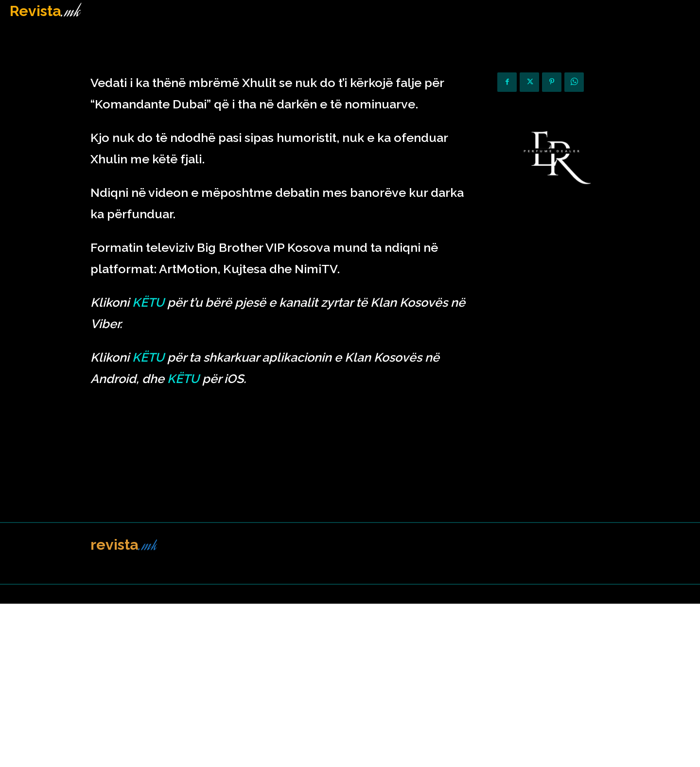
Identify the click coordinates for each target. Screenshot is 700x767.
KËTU (148, 302)
